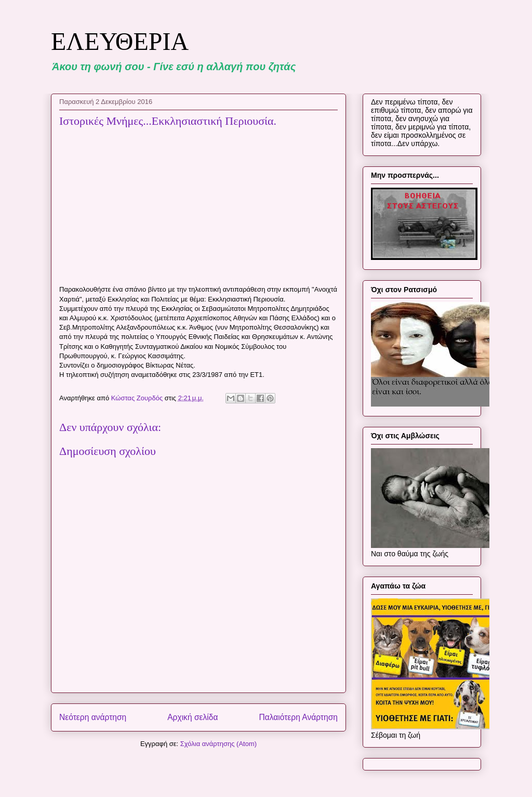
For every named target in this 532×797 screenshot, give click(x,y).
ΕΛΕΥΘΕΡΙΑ (120, 41)
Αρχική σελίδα (192, 717)
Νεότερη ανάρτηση (93, 717)
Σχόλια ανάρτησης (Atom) (218, 744)
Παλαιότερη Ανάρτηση (298, 717)
